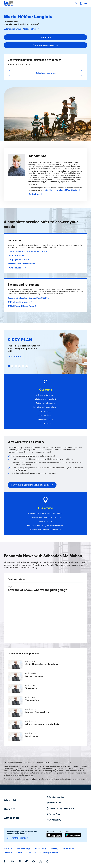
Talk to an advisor (56, 797)
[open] (86, 4)
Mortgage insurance (18, 260)
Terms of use (68, 849)
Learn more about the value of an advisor (32, 485)
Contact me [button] (46, 37)
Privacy (55, 849)
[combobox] (45, 45)
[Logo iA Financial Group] (8, 4)
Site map (8, 849)
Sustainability (54, 820)
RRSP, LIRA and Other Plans (22, 306)
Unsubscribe (22, 849)
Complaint (31, 853)
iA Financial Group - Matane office (21, 29)
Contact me (35, 194)
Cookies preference (49, 853)
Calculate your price (46, 73)
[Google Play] (73, 835)
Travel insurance (17, 268)
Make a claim (54, 803)
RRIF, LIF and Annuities (19, 302)
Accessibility (41, 849)
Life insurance (15, 256)
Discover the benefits (17, 838)
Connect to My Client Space (60, 809)
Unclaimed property (13, 853)
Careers (10, 809)
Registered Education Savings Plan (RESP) (28, 298)
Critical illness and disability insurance (27, 251)
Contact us (12, 818)
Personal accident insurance (22, 264)
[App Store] (54, 835)
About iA (10, 800)
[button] (81, 4)
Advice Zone (53, 814)
